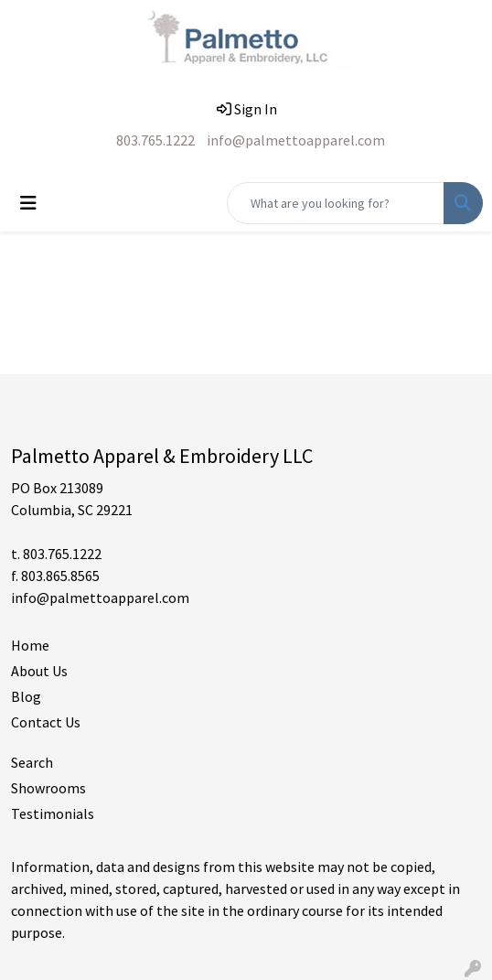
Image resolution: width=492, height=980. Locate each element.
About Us (39, 671)
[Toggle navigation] (28, 203)
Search (32, 762)
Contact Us (46, 722)
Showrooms (48, 788)
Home (30, 645)
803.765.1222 (155, 140)
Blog (26, 696)
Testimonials (53, 813)
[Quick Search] (336, 203)
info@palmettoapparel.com (296, 140)
